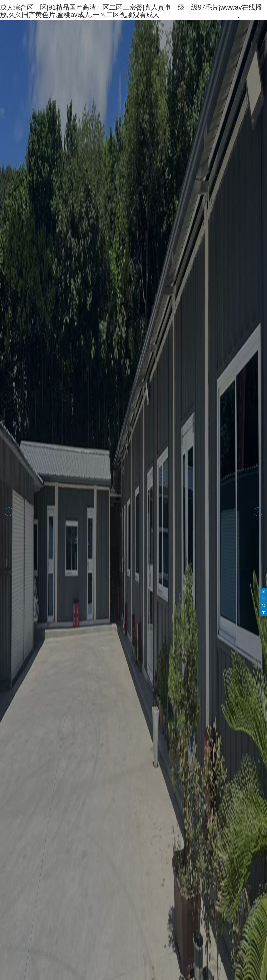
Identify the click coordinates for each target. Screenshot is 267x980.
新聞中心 (186, 6)
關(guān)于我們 (124, 6)
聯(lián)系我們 (214, 6)
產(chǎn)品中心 (157, 6)
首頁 (98, 6)
